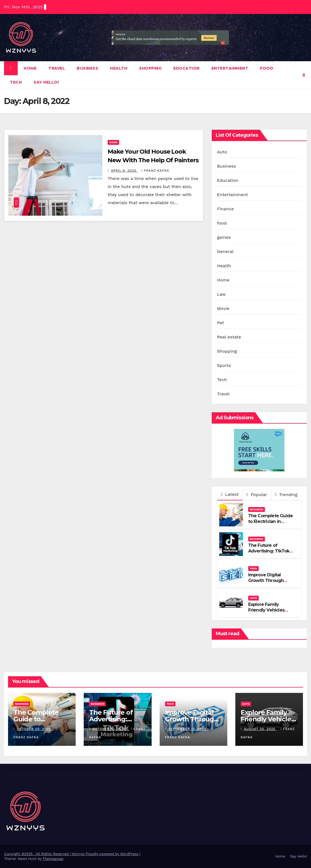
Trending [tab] (286, 495)
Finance (225, 209)
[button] (304, 75)
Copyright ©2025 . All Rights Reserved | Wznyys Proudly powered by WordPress (72, 854)
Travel (57, 68)
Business (87, 68)
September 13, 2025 (188, 729)
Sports (224, 365)
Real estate (229, 337)
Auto (222, 152)
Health (119, 68)
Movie (223, 308)
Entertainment (230, 68)
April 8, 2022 (124, 171)
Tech (16, 82)
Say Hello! (46, 82)
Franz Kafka (155, 171)
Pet (221, 323)
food (267, 68)
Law (221, 294)
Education (186, 68)
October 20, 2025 (34, 729)
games (224, 237)
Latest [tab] (230, 494)
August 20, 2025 (260, 729)
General (225, 252)
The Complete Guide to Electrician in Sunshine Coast (271, 521)
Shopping (150, 68)
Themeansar (53, 859)
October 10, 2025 (110, 729)
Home (30, 68)
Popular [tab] (257, 495)
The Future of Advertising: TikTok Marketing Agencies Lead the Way (270, 554)
